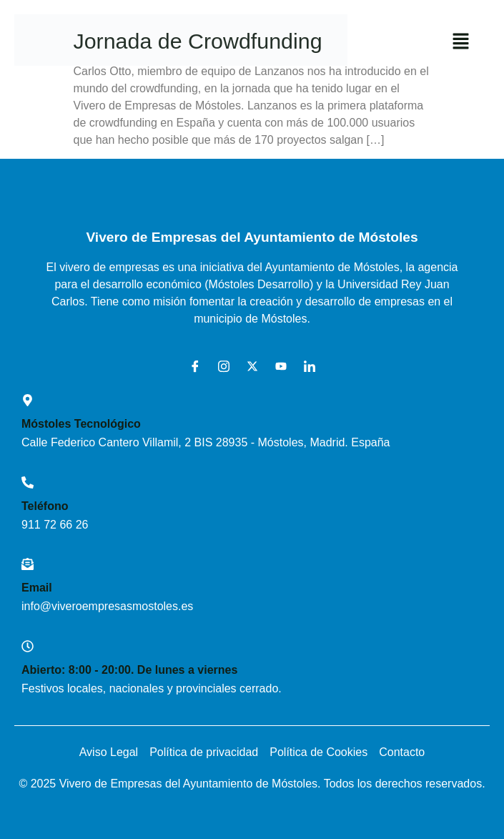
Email (37, 588)
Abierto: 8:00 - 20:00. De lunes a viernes (129, 670)
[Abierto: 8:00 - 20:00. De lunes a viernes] (28, 646)
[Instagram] (219, 366)
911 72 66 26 (55, 525)
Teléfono (45, 506)
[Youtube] (276, 366)
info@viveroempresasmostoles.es (107, 606)
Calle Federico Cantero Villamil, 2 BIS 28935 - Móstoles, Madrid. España (206, 442)
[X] (247, 366)
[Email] (28, 564)
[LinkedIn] (305, 366)
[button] (461, 42)
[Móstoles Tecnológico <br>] (28, 400)
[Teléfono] (28, 482)
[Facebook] (190, 366)
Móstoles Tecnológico (81, 424)
